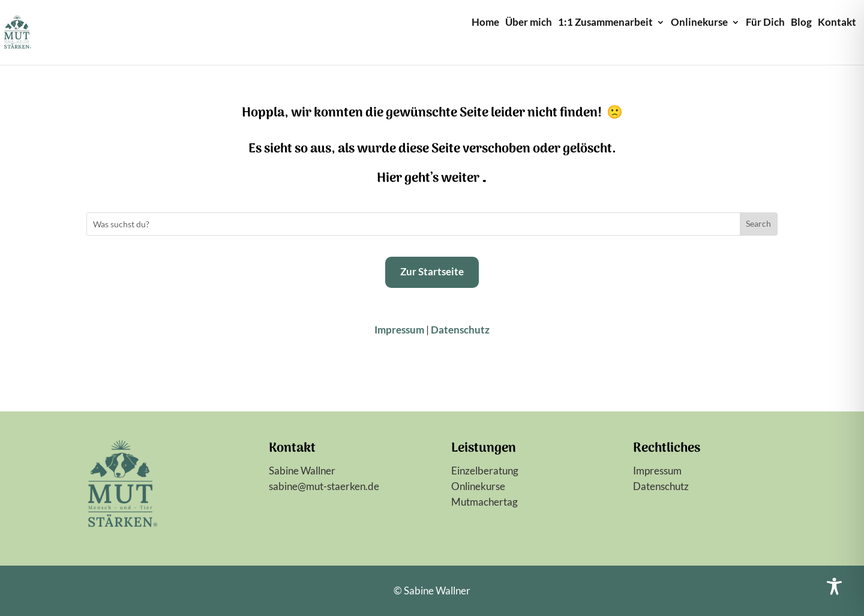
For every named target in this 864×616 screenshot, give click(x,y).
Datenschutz (460, 330)
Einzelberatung (485, 471)
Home (485, 23)
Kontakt (837, 23)
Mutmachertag (484, 502)
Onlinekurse (699, 23)
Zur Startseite (432, 271)
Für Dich (765, 23)
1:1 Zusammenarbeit (605, 23)
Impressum (399, 330)
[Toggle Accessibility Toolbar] (834, 586)
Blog (801, 23)
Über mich (529, 23)
